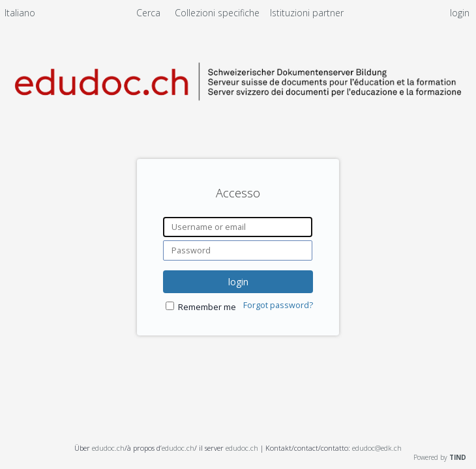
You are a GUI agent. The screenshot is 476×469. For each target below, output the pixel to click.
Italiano (20, 13)
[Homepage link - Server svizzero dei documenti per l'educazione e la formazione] (238, 112)
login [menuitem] (460, 13)
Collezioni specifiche (218, 13)
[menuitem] (20, 15)
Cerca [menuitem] (148, 13)
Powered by (440, 457)
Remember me (207, 307)
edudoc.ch (108, 448)
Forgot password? (278, 305)
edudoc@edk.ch (377, 448)
